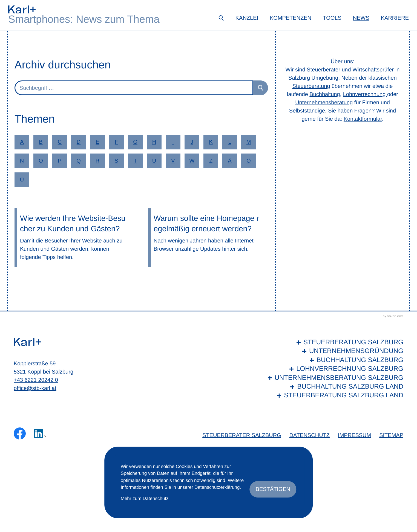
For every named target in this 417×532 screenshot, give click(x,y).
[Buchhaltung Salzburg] (334, 360)
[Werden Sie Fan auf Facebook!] (20, 433)
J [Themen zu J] (192, 142)
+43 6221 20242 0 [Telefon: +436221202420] (36, 380)
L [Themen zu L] (230, 142)
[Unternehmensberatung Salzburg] (334, 378)
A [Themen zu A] (22, 142)
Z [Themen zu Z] (211, 161)
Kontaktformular (363, 119)
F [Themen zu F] (116, 142)
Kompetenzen (291, 18)
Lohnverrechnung (365, 94)
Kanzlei (247, 18)
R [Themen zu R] (97, 161)
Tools (332, 18)
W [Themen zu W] (192, 161)
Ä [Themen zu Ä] (230, 161)
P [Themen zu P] (60, 161)
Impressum (354, 435)
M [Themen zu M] (249, 142)
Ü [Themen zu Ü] (22, 180)
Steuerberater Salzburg (242, 435)
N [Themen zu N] (22, 161)
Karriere (395, 18)
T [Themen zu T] (135, 161)
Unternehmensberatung (324, 103)
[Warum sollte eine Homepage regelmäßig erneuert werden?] (208, 237)
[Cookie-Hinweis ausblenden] (273, 489)
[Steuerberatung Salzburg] (334, 342)
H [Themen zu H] (154, 142)
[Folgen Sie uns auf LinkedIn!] (40, 433)
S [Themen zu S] (116, 161)
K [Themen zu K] (211, 142)
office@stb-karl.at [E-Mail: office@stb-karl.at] (35, 388)
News (361, 18)
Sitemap (391, 435)
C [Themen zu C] (60, 142)
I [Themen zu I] (173, 142)
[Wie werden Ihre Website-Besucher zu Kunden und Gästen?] (74, 237)
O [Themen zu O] (41, 161)
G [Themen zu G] (135, 142)
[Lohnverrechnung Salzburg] (334, 369)
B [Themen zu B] (41, 142)
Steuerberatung (311, 86)
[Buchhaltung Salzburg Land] (334, 387)
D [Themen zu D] (79, 142)
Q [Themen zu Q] (79, 161)
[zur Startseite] (22, 9)
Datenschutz (310, 435)
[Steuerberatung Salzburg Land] (334, 395)
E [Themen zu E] (97, 142)
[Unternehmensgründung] (334, 351)
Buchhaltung (325, 94)
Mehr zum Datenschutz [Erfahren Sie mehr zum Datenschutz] (145, 498)
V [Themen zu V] (173, 161)
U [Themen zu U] (154, 161)
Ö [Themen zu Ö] (249, 161)
